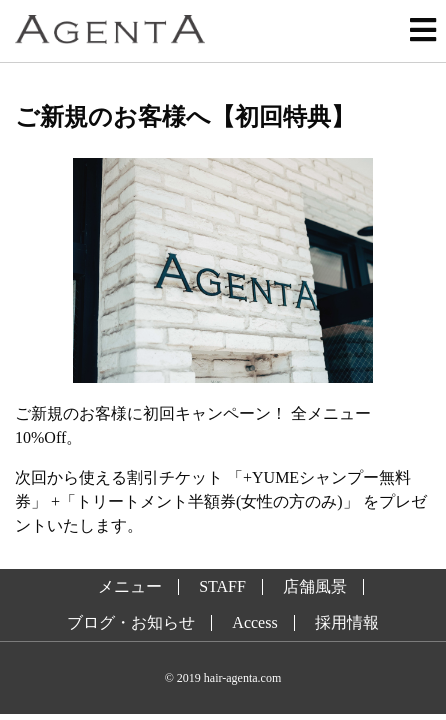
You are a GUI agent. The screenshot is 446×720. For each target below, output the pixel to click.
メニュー (130, 587)
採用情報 (347, 623)
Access (254, 623)
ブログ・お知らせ (131, 623)
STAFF (222, 587)
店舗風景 (315, 587)
